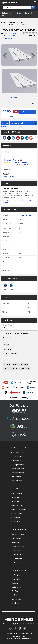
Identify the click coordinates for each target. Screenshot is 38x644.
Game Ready (7, 228)
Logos (14, 624)
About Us (6, 624)
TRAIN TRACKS (21, 25)
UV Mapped (6, 258)
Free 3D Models (17, 493)
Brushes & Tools (17, 550)
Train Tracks (24, 364)
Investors (31, 624)
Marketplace (7, 13)
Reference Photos (18, 546)
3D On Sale (15, 497)
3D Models (7, 364)
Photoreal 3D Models (19, 510)
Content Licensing (18, 473)
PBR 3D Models (17, 514)
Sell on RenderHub (18, 453)
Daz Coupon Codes (18, 469)
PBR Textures (17, 538)
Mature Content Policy (19, 636)
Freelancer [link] (8, 38)
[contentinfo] (9, 7)
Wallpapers (16, 583)
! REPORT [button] (33, 104)
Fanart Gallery (17, 579)
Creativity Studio (11, 160)
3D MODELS (11, 23)
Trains (15, 364)
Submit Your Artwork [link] (10, 97)
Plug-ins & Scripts (18, 554)
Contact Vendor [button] (9, 176)
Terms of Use (10, 634)
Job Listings (16, 603)
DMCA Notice (16, 477)
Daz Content (16, 518)
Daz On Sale (16, 522)
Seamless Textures (18, 534)
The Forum (16, 591)
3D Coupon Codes (17, 465)
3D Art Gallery (17, 575)
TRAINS (11, 25)
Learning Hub (16, 599)
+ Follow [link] (27, 165)
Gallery (19, 13)
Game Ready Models (10, 368)
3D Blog (14, 595)
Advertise (22, 624)
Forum (28, 13)
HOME (3, 23)
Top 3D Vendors (17, 457)
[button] (35, 2)
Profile (25, 162)
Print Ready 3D (17, 505)
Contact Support (17, 481)
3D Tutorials (16, 562)
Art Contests (16, 587)
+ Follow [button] (12, 36)
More (5, 15)
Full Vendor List (17, 461)
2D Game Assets (17, 558)
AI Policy (28, 634)
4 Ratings (17, 162)
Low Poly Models (25, 368)
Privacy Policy (20, 634)
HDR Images (16, 542)
